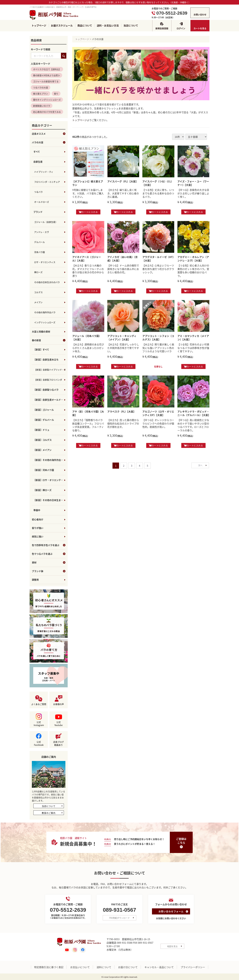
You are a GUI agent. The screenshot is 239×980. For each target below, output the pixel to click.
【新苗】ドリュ (41, 430)
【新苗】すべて (41, 350)
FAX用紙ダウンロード (120, 918)
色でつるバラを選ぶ (49, 554)
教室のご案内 (49, 813)
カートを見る (200, 28)
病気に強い (38, 537)
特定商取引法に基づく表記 (49, 967)
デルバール (39, 242)
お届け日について (128, 967)
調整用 (35, 580)
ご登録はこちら (181, 841)
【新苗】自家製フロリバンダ (48, 380)
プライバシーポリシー (193, 967)
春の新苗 (49, 340)
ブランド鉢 (49, 571)
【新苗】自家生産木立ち (46, 360)
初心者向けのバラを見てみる (47, 112)
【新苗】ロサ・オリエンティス (49, 480)
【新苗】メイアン (42, 450)
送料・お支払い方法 (108, 25)
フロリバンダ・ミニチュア (47, 182)
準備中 (37, 510)
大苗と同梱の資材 (41, 332)
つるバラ (38, 192)
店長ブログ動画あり (59, 743)
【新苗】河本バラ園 (44, 470)
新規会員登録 (162, 28)
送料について (104, 967)
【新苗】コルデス (43, 440)
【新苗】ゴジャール (44, 410)
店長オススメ (49, 134)
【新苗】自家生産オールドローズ (49, 400)
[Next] (200, 465)
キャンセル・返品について (159, 967)
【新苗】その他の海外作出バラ (49, 460)
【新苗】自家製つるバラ (46, 390)
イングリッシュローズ (45, 322)
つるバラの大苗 (41, 88)
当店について (131, 25)
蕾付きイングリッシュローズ (47, 100)
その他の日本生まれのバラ (47, 282)
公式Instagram (39, 724)
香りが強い (38, 528)
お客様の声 (59, 704)
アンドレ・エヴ (42, 232)
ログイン (181, 28)
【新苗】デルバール (44, 420)
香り (56, 94)
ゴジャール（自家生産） (46, 222)
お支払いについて (80, 967)
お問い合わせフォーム (171, 912)
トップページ (39, 25)
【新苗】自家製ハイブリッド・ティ (50, 370)
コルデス (38, 292)
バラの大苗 (49, 143)
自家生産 (38, 162)
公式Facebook (39, 743)
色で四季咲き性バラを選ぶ (49, 545)
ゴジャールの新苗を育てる (46, 82)
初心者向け (38, 520)
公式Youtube (59, 724)
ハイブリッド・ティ (44, 172)
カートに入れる (88, 212)
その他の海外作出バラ (45, 312)
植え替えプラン (41, 94)
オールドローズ (42, 202)
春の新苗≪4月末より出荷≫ (46, 75)
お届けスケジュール (62, 25)
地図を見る (172, 946)
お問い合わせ (200, 14)
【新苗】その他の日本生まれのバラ (49, 500)
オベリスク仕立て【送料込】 (47, 69)
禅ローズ (38, 272)
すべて (37, 152)
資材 (49, 563)
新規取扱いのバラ (42, 106)
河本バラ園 (39, 252)
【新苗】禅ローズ (42, 490)
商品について (85, 25)
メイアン (38, 302)
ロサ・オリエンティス (45, 262)
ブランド (38, 212)
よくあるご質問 (39, 704)
